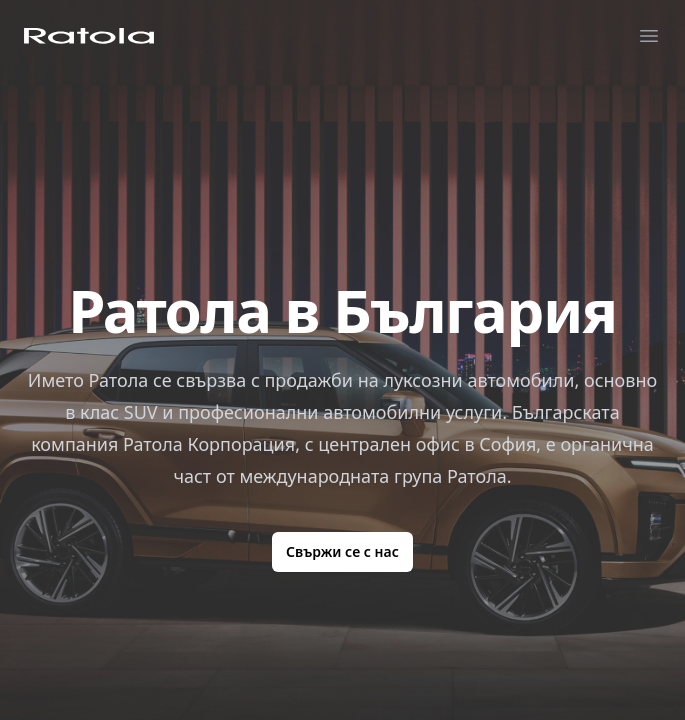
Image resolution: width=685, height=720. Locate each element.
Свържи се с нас (342, 551)
